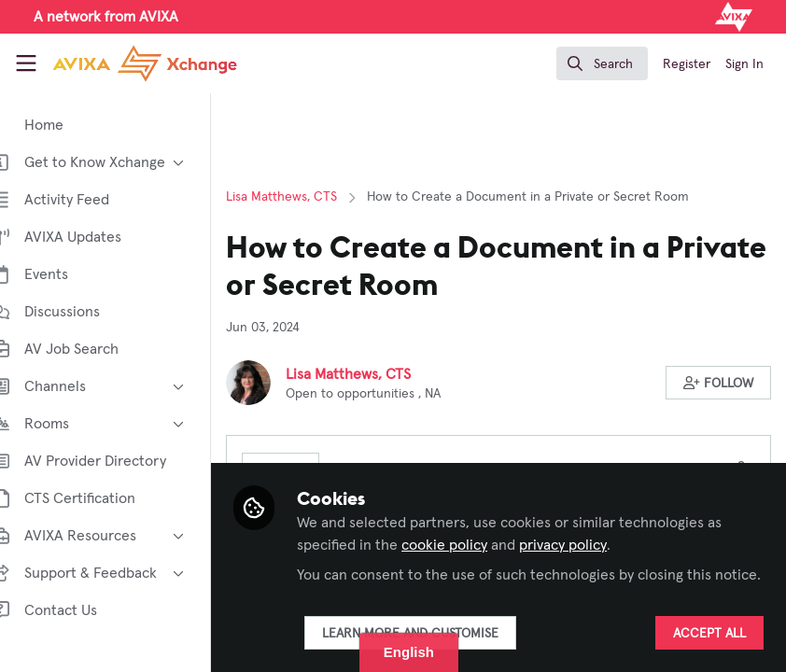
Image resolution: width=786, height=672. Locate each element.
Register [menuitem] (687, 64)
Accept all (709, 634)
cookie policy (472, 523)
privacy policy (591, 523)
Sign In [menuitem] (744, 64)
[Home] (145, 63)
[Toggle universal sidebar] (26, 63)
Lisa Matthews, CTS (309, 197)
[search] (602, 63)
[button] (719, 383)
